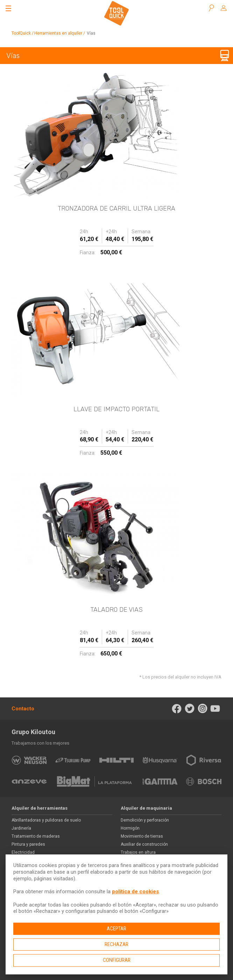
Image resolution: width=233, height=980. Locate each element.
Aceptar (116, 929)
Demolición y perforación (145, 820)
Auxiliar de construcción (144, 844)
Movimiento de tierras (142, 836)
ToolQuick (21, 33)
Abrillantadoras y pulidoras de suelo (46, 820)
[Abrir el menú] (8, 8)
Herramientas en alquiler (58, 33)
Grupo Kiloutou (33, 732)
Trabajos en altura (138, 852)
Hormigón (130, 828)
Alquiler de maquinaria (146, 808)
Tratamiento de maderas (36, 836)
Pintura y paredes (28, 844)
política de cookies (135, 892)
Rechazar (116, 944)
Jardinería (21, 828)
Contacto (23, 709)
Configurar (117, 960)
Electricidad (23, 852)
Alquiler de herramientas (40, 808)
